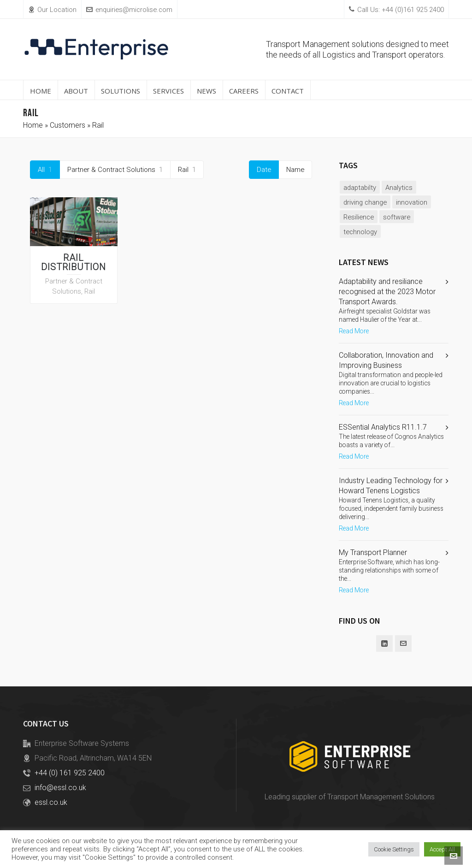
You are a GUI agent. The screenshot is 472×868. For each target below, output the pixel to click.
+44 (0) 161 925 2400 (70, 773)
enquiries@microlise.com (129, 10)
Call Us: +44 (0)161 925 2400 (396, 10)
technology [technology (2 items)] (360, 232)
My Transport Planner (373, 552)
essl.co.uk (51, 802)
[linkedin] (384, 644)
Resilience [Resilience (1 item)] (359, 217)
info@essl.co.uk (60, 788)
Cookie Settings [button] (394, 849)
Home (33, 125)
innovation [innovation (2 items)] (412, 202)
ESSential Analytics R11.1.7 (383, 427)
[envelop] (403, 644)
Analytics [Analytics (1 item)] (399, 188)
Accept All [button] (442, 849)
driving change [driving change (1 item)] (365, 202)
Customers (68, 125)
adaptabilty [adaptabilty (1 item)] (360, 188)
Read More (354, 331)
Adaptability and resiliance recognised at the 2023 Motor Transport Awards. (387, 292)
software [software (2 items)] (397, 217)
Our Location (52, 10)
